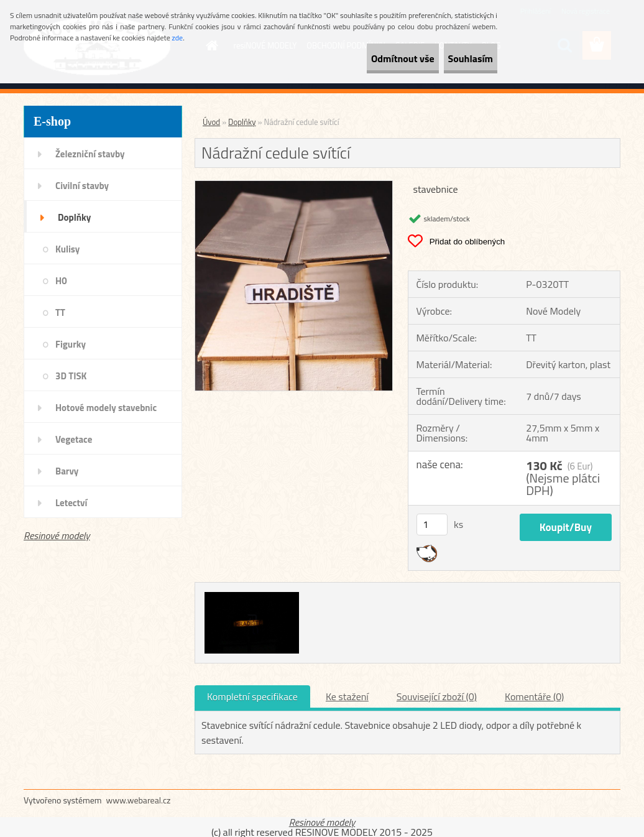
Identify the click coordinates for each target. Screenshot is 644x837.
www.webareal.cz (139, 800)
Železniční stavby (90, 154)
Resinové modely (57, 535)
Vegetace (74, 439)
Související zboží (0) (437, 696)
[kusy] (432, 525)
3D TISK (71, 376)
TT (60, 312)
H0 (61, 281)
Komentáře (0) (534, 696)
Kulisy (67, 249)
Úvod (211, 122)
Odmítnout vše (369, 58)
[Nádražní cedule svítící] (294, 186)
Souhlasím (459, 58)
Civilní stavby (82, 186)
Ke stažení (347, 696)
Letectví (71, 503)
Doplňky (74, 217)
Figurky (71, 344)
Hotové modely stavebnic (106, 408)
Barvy (67, 471)
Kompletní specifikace (252, 696)
